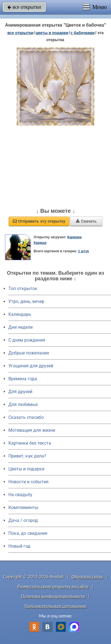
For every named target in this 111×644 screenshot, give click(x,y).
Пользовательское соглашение (55, 606)
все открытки (24, 7)
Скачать (86, 221)
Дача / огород (23, 520)
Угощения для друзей (31, 366)
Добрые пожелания (29, 353)
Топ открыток (23, 289)
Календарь (20, 314)
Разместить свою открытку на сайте (53, 586)
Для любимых (23, 404)
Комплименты (23, 508)
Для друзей (20, 392)
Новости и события (28, 482)
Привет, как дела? (27, 456)
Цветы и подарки (26, 469)
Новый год (19, 546)
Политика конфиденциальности (53, 596)
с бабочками (83, 33)
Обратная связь (87, 577)
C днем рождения (27, 340)
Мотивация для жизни (32, 430)
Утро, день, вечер (26, 301)
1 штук (84, 251)
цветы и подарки (52, 33)
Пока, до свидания (28, 533)
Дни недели (20, 327)
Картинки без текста (30, 443)
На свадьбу (20, 495)
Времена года (23, 379)
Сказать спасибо (26, 417)
